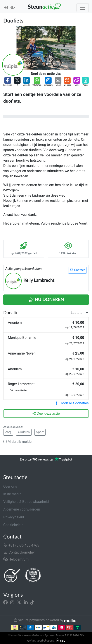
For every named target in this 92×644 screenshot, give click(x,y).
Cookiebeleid (13, 525)
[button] (8, 82)
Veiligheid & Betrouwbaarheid (26, 502)
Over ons (10, 486)
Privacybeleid (14, 517)
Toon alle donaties (72, 403)
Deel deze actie (46, 413)
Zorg (8, 432)
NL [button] (12, 8)
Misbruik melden (18, 442)
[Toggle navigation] (83, 8)
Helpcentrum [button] (16, 559)
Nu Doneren (46, 300)
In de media (12, 494)
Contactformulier (19, 552)
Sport (40, 432)
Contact (77, 270)
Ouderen (24, 432)
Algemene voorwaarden (22, 509)
